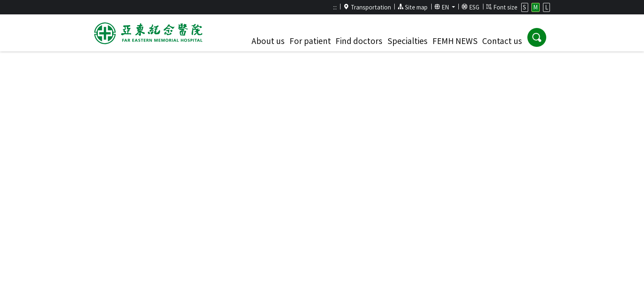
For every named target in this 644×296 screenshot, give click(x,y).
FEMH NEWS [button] (455, 41)
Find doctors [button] (359, 41)
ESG (470, 7)
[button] (537, 37)
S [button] (524, 7)
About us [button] (268, 41)
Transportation (367, 7)
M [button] (535, 7)
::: (335, 7)
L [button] (547, 7)
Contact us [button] (502, 41)
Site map (413, 7)
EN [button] (443, 7)
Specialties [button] (407, 41)
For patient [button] (310, 41)
